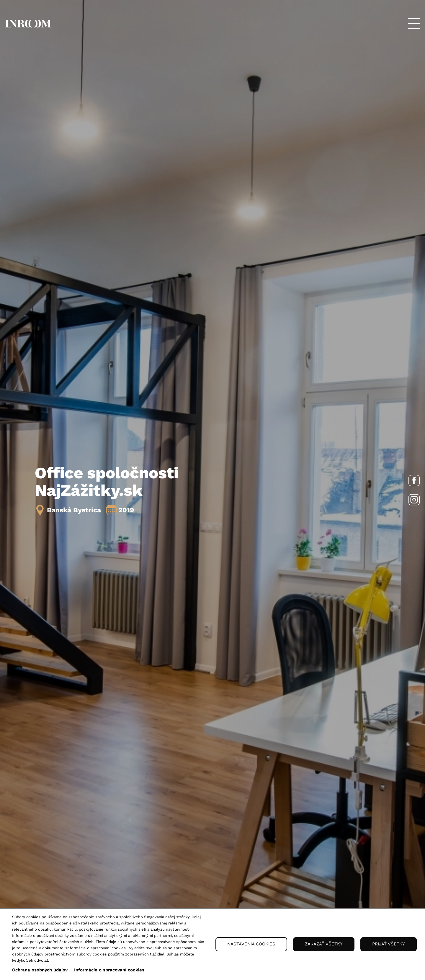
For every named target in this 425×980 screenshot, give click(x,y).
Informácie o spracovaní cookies (109, 970)
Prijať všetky (389, 944)
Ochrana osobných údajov (40, 970)
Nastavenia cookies (251, 944)
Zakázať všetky (324, 944)
